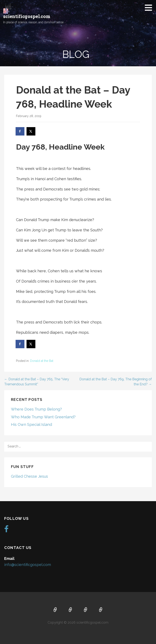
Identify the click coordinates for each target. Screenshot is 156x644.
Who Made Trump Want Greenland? (43, 417)
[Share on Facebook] (20, 131)
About (71, 610)
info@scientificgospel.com (28, 565)
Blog (101, 610)
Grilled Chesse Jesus (29, 476)
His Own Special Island (31, 424)
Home (55, 610)
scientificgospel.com (27, 16)
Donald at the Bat (42, 361)
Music (86, 610)
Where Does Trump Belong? (36, 409)
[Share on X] (31, 131)
